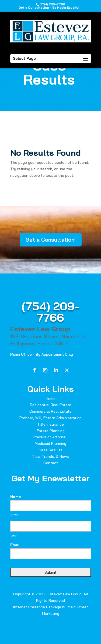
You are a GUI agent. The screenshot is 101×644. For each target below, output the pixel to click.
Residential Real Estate (51, 405)
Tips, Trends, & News (50, 456)
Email (15, 545)
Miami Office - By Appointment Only (42, 354)
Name (16, 497)
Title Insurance (50, 424)
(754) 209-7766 (50, 312)
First (14, 515)
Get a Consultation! (51, 240)
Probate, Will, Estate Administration (50, 418)
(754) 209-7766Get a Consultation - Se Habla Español (49, 6)
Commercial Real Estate (50, 411)
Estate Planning (51, 431)
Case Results (50, 450)
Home (51, 399)
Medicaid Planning (50, 443)
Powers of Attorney (50, 437)
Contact (51, 463)
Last (14, 535)
